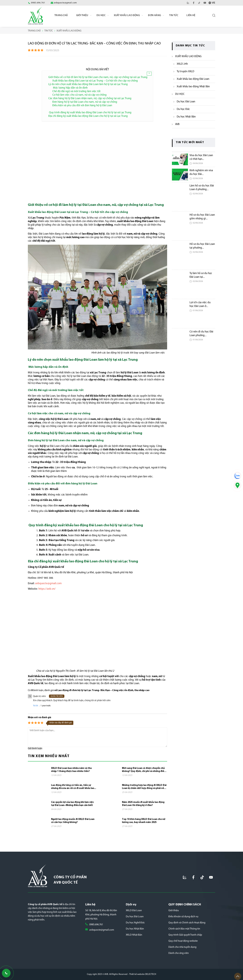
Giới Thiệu (82, 15)
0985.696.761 (96, 925)
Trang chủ (61, 15)
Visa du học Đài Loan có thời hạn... (201, 157)
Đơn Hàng (154, 15)
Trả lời (35, 706)
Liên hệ (191, 15)
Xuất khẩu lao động (127, 15)
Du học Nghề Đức (135, 923)
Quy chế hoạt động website (183, 941)
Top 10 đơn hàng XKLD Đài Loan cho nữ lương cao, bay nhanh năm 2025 (144, 821)
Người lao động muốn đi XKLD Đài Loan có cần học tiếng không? (73, 821)
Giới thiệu (174, 911)
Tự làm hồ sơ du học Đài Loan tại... (201, 275)
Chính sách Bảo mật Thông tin (184, 929)
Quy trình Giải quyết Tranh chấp (185, 935)
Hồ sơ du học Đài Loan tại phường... (202, 246)
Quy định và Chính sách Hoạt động (187, 923)
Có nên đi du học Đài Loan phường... (201, 334)
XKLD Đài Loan (134, 911)
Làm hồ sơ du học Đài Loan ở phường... (202, 188)
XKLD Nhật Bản (134, 935)
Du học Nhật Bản (135, 929)
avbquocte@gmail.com (102, 930)
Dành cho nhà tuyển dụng (182, 947)
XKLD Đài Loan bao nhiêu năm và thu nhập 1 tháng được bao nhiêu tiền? (71, 770)
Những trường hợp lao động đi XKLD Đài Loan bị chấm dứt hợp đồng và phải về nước (144, 787)
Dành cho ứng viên (179, 953)
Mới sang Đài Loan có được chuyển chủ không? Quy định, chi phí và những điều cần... (144, 770)
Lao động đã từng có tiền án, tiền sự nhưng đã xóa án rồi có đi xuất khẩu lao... (74, 787)
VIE (213, 3)
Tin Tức (174, 15)
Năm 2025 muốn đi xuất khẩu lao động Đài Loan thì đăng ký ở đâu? (143, 804)
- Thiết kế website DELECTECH (142, 974)
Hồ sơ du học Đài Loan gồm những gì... (202, 217)
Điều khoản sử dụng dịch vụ (183, 917)
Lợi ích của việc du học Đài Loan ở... (200, 304)
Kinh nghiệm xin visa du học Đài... (201, 172)
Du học (101, 15)
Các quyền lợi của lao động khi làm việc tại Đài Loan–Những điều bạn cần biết (72, 804)
